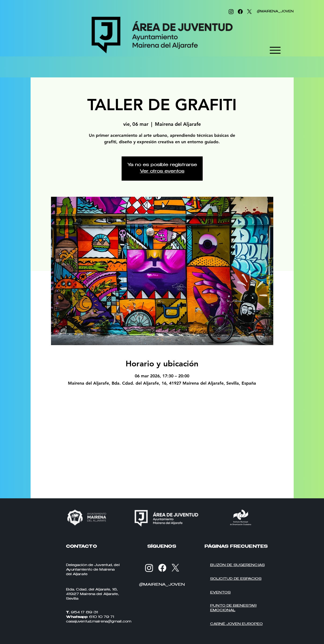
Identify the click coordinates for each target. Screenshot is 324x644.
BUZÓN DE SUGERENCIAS (237, 565)
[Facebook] (240, 12)
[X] (249, 12)
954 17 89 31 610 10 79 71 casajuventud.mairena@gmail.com (99, 617)
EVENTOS (221, 593)
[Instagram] (231, 12)
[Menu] (275, 50)
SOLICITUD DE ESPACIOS (236, 579)
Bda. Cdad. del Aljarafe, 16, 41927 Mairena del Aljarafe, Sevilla (92, 594)
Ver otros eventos (162, 172)
